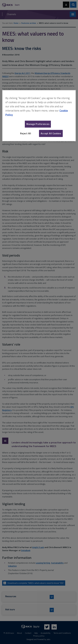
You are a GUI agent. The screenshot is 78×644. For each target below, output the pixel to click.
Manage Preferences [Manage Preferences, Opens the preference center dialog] (38, 124)
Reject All (26, 133)
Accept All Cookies (51, 133)
